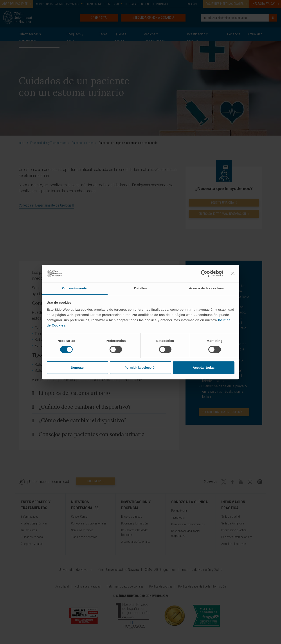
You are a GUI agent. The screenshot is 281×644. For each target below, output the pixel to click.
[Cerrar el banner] (233, 273)
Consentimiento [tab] (75, 288)
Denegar (77, 368)
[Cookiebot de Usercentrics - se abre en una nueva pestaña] (204, 273)
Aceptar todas (204, 368)
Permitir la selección (140, 368)
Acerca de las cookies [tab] (206, 288)
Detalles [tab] (140, 288)
